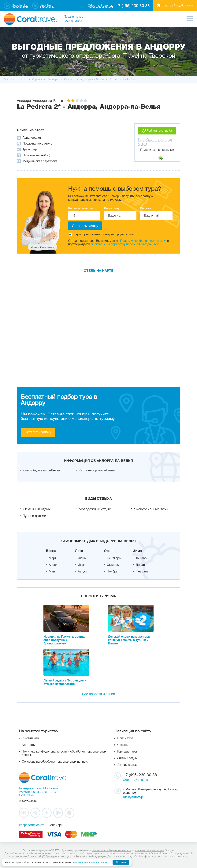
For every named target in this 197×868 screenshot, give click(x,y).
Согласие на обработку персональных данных (125, 244)
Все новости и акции (98, 694)
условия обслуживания (149, 850)
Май (52, 572)
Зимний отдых (127, 758)
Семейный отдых (37, 509)
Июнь (82, 558)
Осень (109, 551)
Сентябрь (114, 558)
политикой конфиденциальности (90, 862)
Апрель (54, 565)
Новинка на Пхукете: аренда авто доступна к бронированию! (64, 640)
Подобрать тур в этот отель (155, 142)
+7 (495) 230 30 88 (133, 6)
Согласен (121, 862)
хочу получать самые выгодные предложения (101, 234)
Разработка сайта (32, 825)
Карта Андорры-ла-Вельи (97, 470)
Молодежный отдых (95, 509)
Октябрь (113, 565)
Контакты (29, 745)
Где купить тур (133, 797)
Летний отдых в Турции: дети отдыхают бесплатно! (65, 682)
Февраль (142, 572)
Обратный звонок (135, 780)
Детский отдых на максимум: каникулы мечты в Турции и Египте (130, 640)
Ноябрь (112, 572)
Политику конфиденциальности (143, 241)
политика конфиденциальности (112, 850)
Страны (123, 745)
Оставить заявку (38, 432)
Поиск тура (125, 738)
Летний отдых (127, 765)
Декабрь (142, 558)
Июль (82, 565)
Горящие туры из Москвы (37, 788)
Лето (79, 551)
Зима (137, 551)
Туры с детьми (35, 516)
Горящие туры (127, 752)
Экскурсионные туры (151, 509)
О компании (30, 738)
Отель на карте (99, 271)
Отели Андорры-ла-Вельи (42, 470)
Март (52, 558)
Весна (51, 551)
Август (83, 572)
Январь (141, 565)
